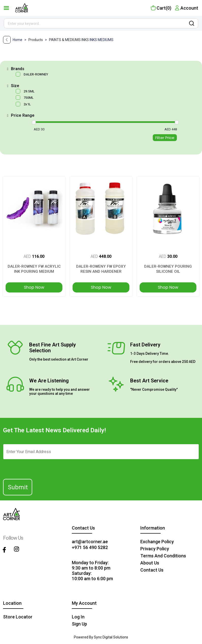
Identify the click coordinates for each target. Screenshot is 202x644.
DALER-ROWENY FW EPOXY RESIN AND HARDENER (101, 269)
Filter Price (165, 138)
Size (15, 86)
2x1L (27, 104)
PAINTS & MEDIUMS (65, 40)
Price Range (23, 115)
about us (150, 563)
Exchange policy (157, 542)
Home (18, 40)
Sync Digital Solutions (111, 637)
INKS (86, 40)
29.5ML (29, 91)
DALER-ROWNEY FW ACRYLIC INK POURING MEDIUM (34, 269)
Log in (78, 617)
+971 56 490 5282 (90, 547)
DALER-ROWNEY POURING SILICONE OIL (168, 269)
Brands (18, 69)
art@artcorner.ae (90, 542)
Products (39, 40)
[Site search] (101, 23)
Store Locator (18, 617)
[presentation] (34, 467)
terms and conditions (163, 556)
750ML (29, 98)
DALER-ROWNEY (36, 74)
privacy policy (155, 549)
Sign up (79, 624)
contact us (152, 570)
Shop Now (34, 287)
